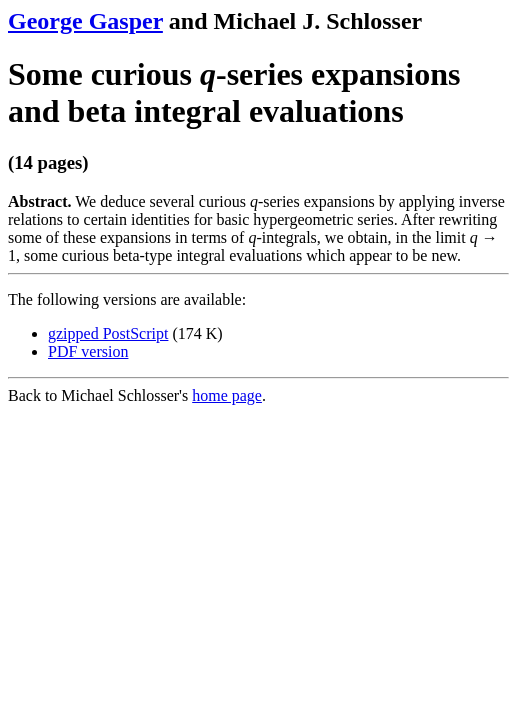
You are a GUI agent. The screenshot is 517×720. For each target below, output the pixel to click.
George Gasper (85, 21)
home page (227, 395)
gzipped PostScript (108, 333)
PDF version (88, 351)
